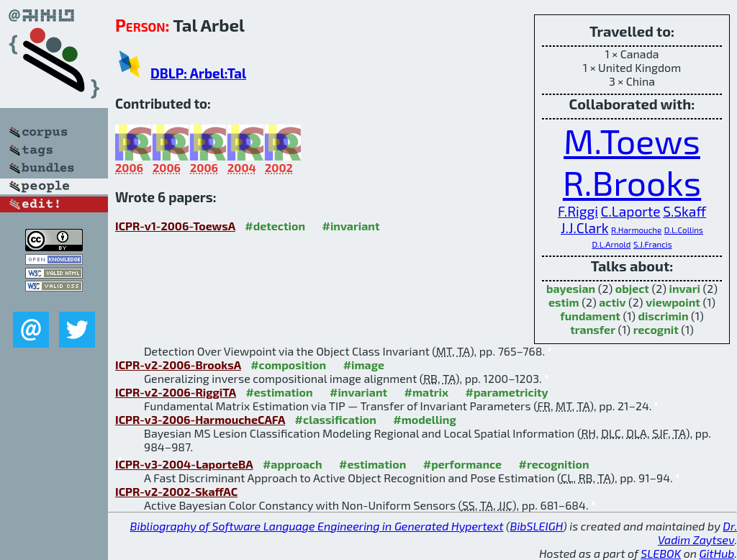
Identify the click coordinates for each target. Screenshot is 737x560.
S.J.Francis (653, 244)
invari (685, 288)
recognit (656, 329)
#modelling (424, 419)
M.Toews (632, 140)
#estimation (279, 392)
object (632, 288)
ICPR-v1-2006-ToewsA (175, 226)
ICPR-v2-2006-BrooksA (178, 365)
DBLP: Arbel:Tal (198, 73)
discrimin (664, 316)
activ (612, 302)
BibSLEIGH (537, 526)
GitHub (717, 553)
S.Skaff (684, 211)
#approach (293, 464)
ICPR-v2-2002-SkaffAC (176, 491)
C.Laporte (631, 211)
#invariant (351, 226)
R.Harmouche (636, 230)
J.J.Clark (584, 228)
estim (564, 302)
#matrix (427, 392)
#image (364, 365)
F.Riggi (578, 211)
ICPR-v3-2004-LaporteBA (184, 464)
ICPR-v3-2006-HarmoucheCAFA (200, 419)
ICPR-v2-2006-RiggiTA (176, 392)
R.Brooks (632, 182)
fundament (590, 316)
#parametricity (507, 392)
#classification (336, 419)
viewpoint (673, 302)
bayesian (571, 288)
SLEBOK (661, 553)
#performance (462, 464)
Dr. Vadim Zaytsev (697, 533)
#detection (275, 226)
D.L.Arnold (611, 244)
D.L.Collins (684, 230)
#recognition (554, 464)
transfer (593, 329)
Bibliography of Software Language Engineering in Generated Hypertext (317, 526)
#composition (288, 365)
